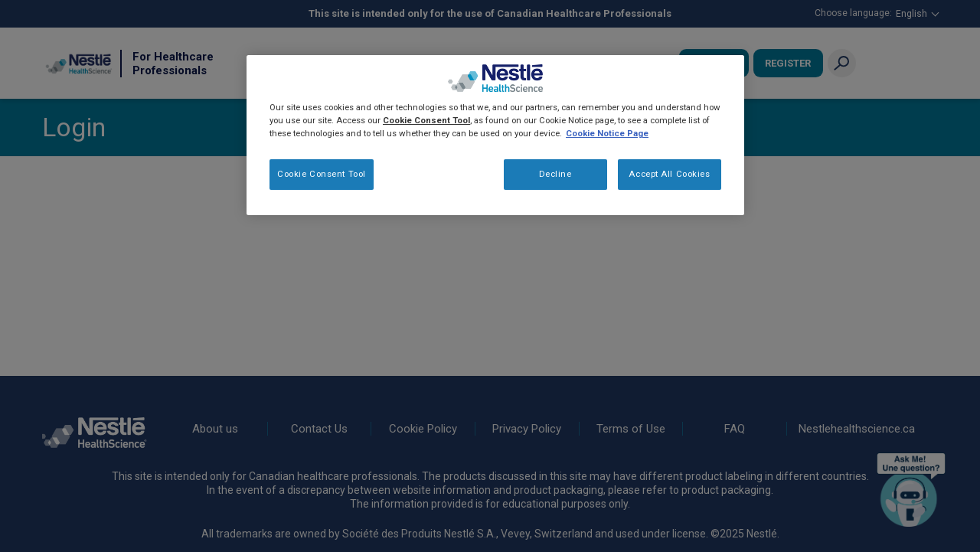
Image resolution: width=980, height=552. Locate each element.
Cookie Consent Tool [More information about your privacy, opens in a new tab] (426, 120)
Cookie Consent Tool (322, 174)
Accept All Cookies (669, 174)
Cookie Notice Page (607, 133)
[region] (495, 135)
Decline (555, 174)
